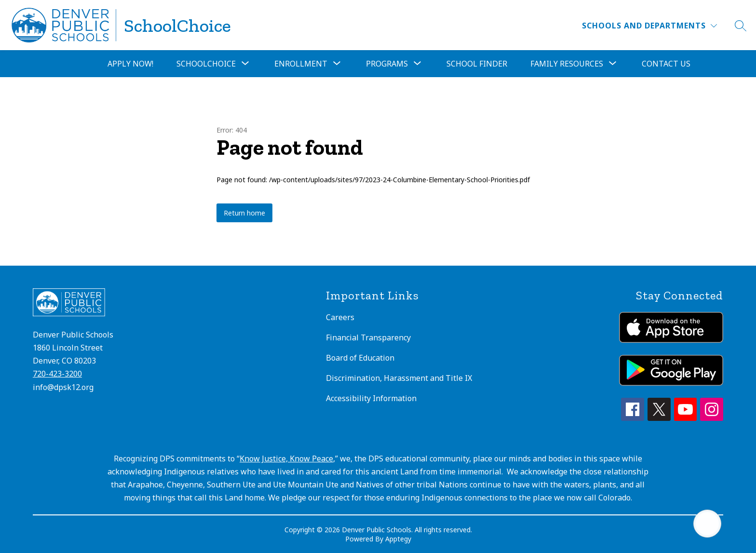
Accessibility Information (371, 398)
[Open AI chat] (707, 524)
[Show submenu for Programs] (387, 64)
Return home (244, 213)
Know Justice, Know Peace (286, 459)
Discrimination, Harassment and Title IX (399, 378)
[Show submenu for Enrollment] (301, 64)
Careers (340, 317)
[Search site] (741, 26)
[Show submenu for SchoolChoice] (206, 64)
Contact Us (666, 64)
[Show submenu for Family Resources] (567, 64)
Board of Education (360, 358)
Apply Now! (130, 64)
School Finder (477, 64)
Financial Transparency (368, 337)
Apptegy (398, 539)
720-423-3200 (57, 374)
